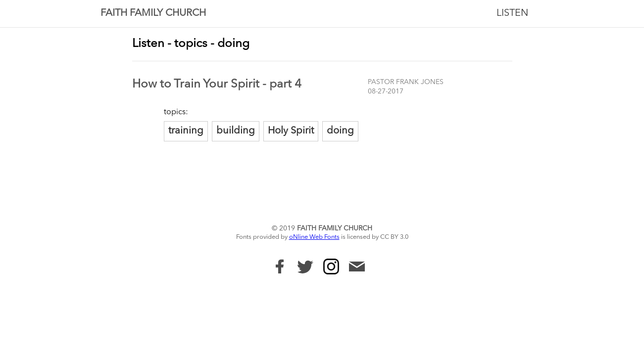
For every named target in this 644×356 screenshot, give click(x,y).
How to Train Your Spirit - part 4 (217, 85)
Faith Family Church (153, 13)
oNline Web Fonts (314, 237)
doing (340, 131)
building (236, 131)
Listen (512, 13)
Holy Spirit (291, 131)
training (186, 131)
